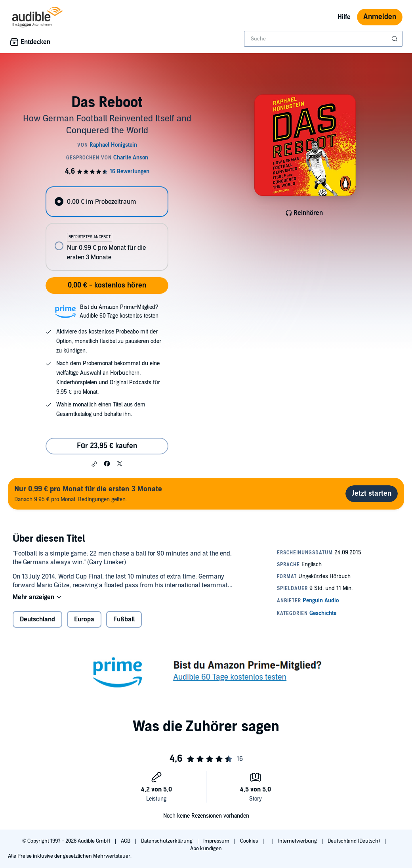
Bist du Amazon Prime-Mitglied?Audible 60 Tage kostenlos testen (119, 311)
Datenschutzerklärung (167, 841)
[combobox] (323, 39)
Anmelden (380, 17)
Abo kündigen (206, 849)
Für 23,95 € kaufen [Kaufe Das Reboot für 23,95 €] (107, 446)
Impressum (217, 841)
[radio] (107, 202)
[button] (94, 464)
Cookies (250, 841)
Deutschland (37, 619)
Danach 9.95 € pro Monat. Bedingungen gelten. (88, 493)
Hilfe (344, 17)
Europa (84, 619)
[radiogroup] (107, 229)
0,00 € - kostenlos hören (107, 285)
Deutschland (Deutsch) (354, 841)
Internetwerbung (298, 841)
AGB (126, 841)
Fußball (124, 619)
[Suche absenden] (395, 39)
